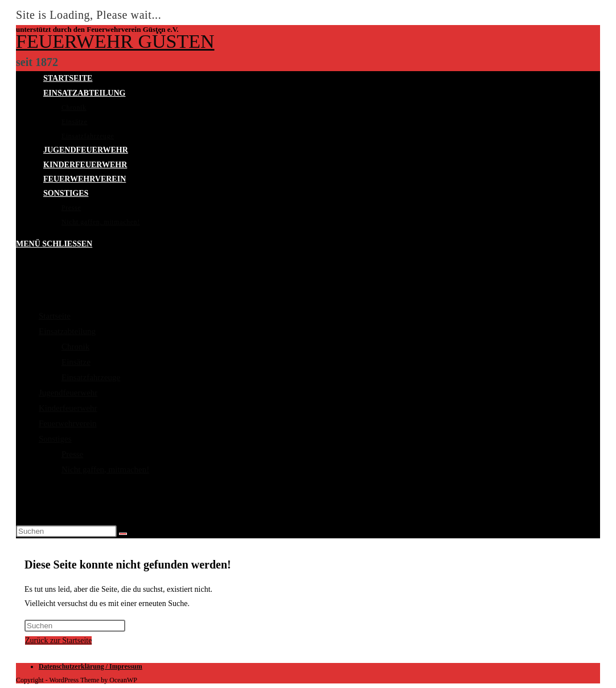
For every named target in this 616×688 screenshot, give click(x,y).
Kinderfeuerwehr (68, 408)
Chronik (75, 347)
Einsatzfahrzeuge (91, 377)
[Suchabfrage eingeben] (66, 531)
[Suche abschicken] (123, 534)
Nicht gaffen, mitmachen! (105, 469)
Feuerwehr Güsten (115, 41)
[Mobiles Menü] (54, 244)
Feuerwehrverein (68, 423)
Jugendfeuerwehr (68, 393)
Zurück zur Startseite (58, 640)
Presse (72, 454)
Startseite (55, 316)
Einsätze (76, 362)
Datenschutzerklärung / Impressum (91, 666)
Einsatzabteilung (67, 331)
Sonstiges (55, 439)
